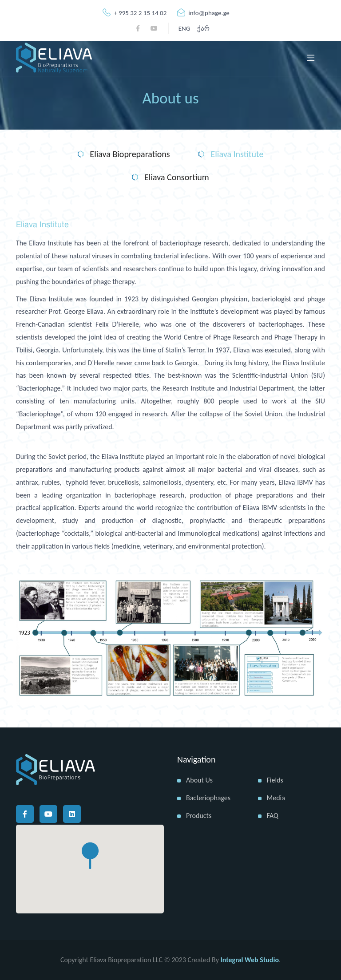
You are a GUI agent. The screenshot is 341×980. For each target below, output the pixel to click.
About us (199, 780)
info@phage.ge (203, 13)
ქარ (203, 28)
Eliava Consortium (170, 178)
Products (199, 816)
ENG (184, 28)
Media (276, 798)
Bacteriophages (208, 798)
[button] (90, 856)
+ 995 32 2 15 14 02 (135, 13)
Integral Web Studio (250, 960)
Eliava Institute (231, 154)
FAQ (273, 816)
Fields (275, 780)
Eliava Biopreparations (124, 154)
